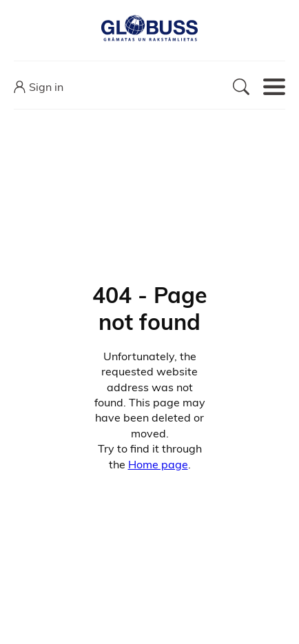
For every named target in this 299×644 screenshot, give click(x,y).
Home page (158, 464)
